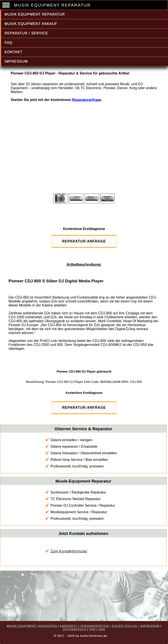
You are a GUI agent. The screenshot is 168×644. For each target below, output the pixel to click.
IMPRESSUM (16, 61)
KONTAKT (13, 52)
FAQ (8, 43)
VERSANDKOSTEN (94, 626)
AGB (102, 629)
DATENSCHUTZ (75, 629)
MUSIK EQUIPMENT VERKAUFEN (32, 626)
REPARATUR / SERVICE (26, 33)
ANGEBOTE (68, 626)
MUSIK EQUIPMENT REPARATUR (35, 14)
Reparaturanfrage (87, 100)
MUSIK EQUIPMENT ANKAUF (31, 24)
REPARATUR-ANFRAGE (84, 241)
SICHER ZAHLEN (124, 626)
